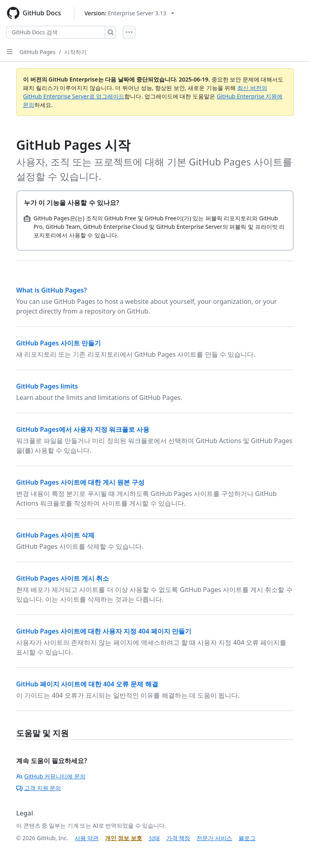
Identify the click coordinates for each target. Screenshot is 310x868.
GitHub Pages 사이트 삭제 (55, 535)
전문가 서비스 (214, 838)
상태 (154, 838)
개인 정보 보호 (123, 838)
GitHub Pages (38, 52)
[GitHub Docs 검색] (56, 32)
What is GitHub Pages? (51, 290)
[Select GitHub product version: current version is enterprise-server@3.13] (129, 13)
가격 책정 (178, 838)
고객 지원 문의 (39, 788)
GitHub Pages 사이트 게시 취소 (63, 578)
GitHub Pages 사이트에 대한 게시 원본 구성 (80, 482)
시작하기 (75, 52)
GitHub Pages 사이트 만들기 (59, 343)
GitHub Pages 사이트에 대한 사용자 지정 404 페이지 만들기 (104, 631)
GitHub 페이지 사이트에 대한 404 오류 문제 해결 (87, 684)
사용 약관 (87, 838)
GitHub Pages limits (47, 386)
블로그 (247, 838)
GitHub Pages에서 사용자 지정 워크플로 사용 (83, 429)
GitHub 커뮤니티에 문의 (51, 776)
